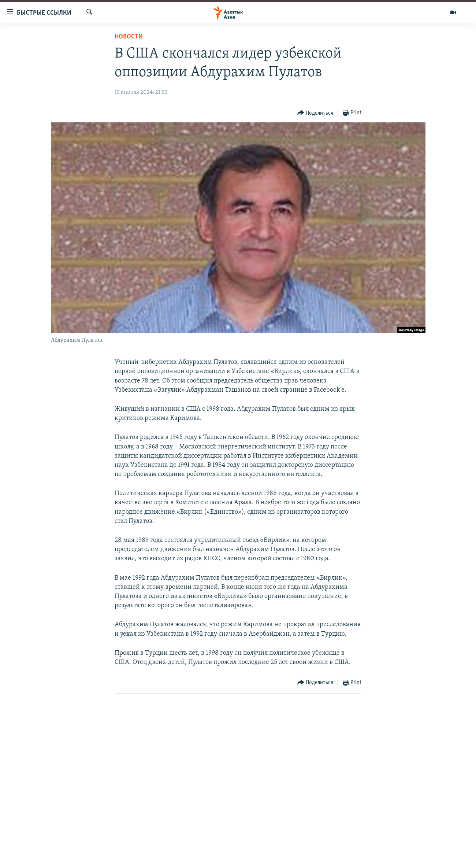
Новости (129, 37)
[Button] (315, 113)
